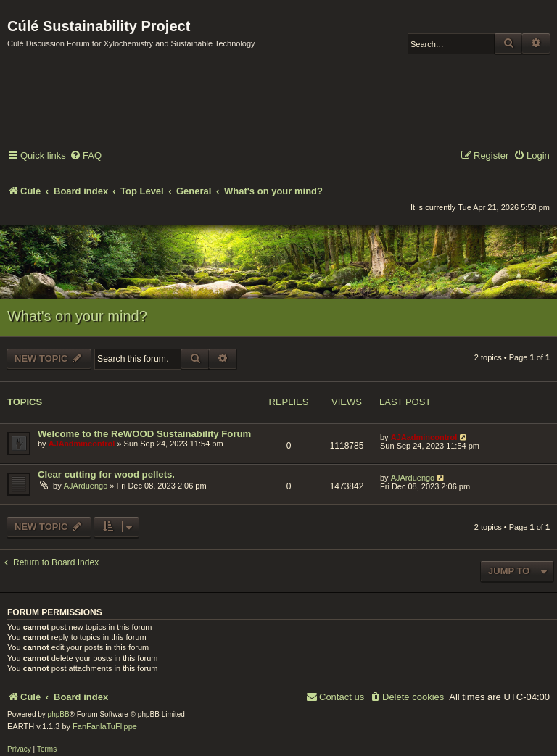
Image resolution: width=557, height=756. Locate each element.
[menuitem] (86, 156)
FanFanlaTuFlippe (105, 726)
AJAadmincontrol (82, 444)
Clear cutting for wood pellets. (106, 474)
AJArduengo (86, 486)
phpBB (59, 714)
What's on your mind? (77, 316)
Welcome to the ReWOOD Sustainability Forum (144, 434)
